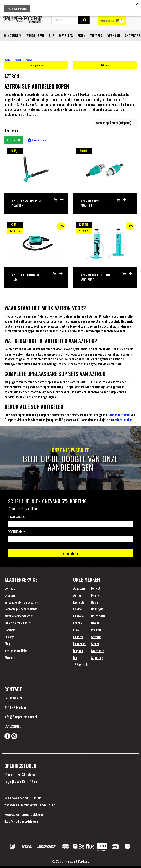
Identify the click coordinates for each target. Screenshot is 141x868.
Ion (75, 657)
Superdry (97, 657)
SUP (52, 36)
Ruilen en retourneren (18, 623)
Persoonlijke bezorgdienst (21, 609)
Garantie (10, 630)
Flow (76, 630)
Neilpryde (97, 609)
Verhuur (114, 36)
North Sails (98, 616)
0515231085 (13, 726)
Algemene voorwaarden (19, 616)
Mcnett (96, 588)
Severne (96, 637)
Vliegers (96, 36)
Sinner (95, 644)
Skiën (82, 36)
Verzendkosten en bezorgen (22, 602)
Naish (95, 602)
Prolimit (96, 630)
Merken (18, 59)
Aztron (29, 59)
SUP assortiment (119, 415)
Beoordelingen (29, 821)
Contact (10, 588)
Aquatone (79, 588)
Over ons (10, 595)
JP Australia (81, 664)
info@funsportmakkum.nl (21, 717)
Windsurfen (13, 36)
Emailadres (18, 517)
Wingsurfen (35, 36)
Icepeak (78, 651)
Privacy (9, 637)
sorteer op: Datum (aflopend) (115, 123)
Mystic (95, 595)
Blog (7, 644)
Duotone (78, 616)
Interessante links (16, 651)
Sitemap (10, 657)
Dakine (77, 609)
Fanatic (78, 623)
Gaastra (78, 637)
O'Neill (95, 623)
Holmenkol (80, 644)
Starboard (98, 651)
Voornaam (17, 532)
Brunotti (79, 602)
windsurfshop (124, 420)
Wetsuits (66, 36)
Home (7, 59)
